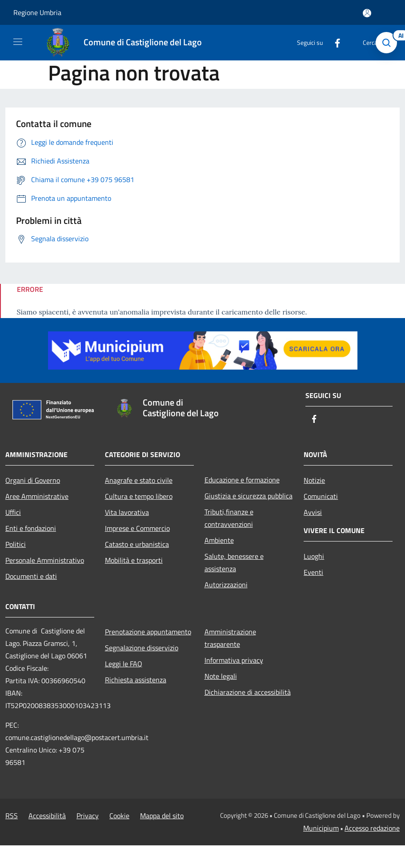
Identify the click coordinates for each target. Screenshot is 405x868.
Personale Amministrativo (45, 560)
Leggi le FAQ (124, 664)
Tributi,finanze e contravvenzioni (229, 518)
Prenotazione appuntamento (148, 632)
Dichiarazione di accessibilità (248, 692)
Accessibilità (47, 816)
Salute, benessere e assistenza (234, 562)
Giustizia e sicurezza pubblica (249, 496)
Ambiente (219, 540)
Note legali (221, 676)
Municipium (321, 828)
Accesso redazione (372, 828)
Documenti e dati (31, 576)
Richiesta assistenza (136, 680)
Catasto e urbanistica (137, 544)
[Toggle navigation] (18, 42)
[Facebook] (334, 42)
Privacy (88, 816)
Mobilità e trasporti (134, 560)
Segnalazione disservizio (142, 648)
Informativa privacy (234, 660)
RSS (12, 816)
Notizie (314, 480)
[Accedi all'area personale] (367, 13)
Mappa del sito (162, 816)
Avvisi (313, 512)
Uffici (13, 512)
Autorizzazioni (226, 585)
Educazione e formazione (242, 480)
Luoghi (314, 556)
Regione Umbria (37, 12)
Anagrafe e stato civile (139, 480)
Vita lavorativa (127, 512)
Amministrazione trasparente (230, 638)
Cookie (119, 816)
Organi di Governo (33, 480)
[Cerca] (386, 43)
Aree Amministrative (37, 496)
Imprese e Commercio (137, 528)
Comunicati (321, 496)
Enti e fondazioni (31, 528)
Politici (16, 544)
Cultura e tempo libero (139, 496)
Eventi (313, 572)
